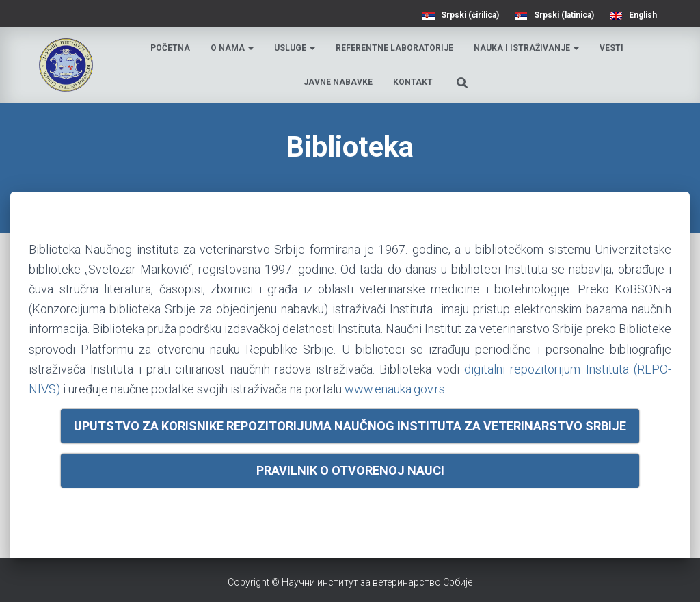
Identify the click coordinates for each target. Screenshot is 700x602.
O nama (232, 48)
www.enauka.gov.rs (395, 389)
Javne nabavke (338, 82)
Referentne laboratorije (394, 48)
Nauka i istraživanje (526, 48)
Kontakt (413, 82)
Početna (170, 48)
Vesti (611, 48)
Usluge (295, 48)
